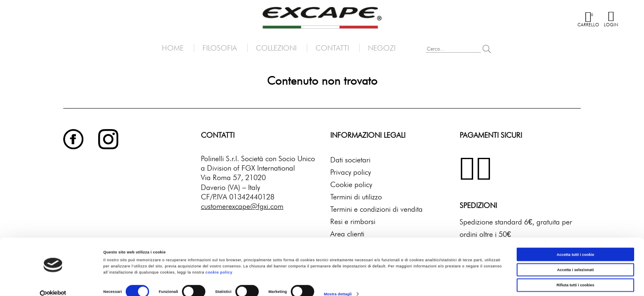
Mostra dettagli (338, 282)
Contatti (332, 48)
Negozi (382, 48)
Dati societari (350, 160)
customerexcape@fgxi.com (242, 206)
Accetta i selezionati (575, 258)
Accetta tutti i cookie (575, 243)
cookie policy (219, 261)
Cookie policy (351, 184)
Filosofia (220, 48)
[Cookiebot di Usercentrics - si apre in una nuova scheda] (53, 282)
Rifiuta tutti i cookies (575, 273)
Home (173, 48)
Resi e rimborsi (353, 221)
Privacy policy (351, 172)
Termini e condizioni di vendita (376, 209)
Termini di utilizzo (356, 197)
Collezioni (276, 48)
